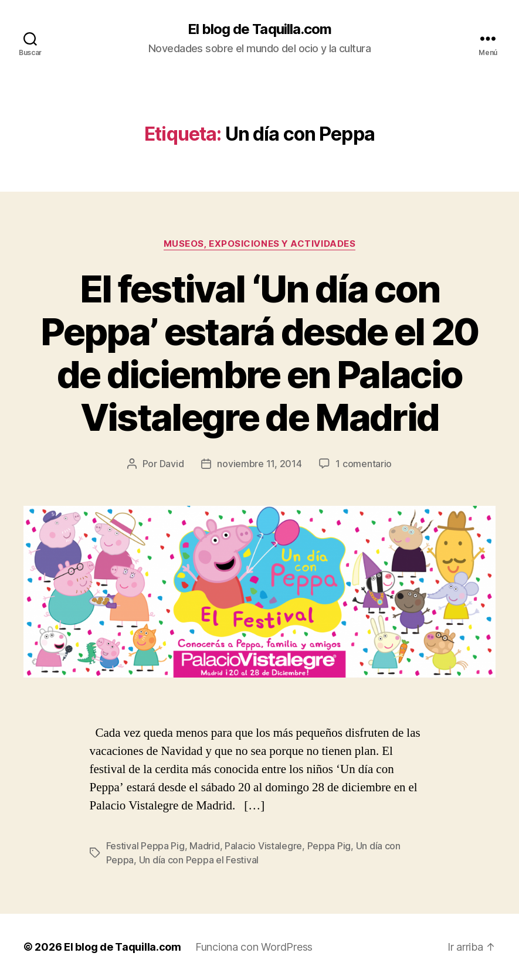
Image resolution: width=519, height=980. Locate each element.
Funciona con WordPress (254, 947)
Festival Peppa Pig (145, 846)
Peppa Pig (329, 846)
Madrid (204, 846)
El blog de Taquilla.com (259, 29)
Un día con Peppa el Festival (199, 860)
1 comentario (364, 464)
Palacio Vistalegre (263, 846)
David (172, 464)
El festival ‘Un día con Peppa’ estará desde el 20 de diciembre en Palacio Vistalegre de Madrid (259, 353)
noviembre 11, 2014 (259, 464)
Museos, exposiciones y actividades (260, 244)
